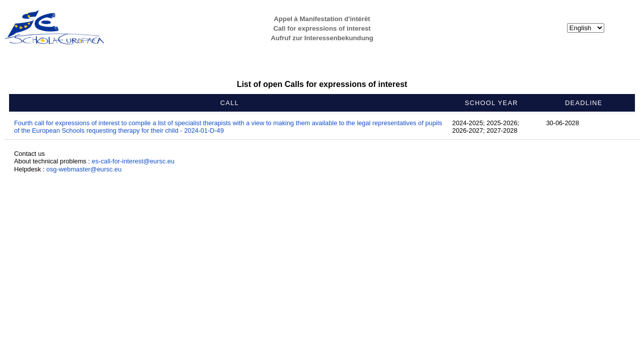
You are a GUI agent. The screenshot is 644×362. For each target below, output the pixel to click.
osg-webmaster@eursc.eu (84, 169)
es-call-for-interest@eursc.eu (133, 161)
